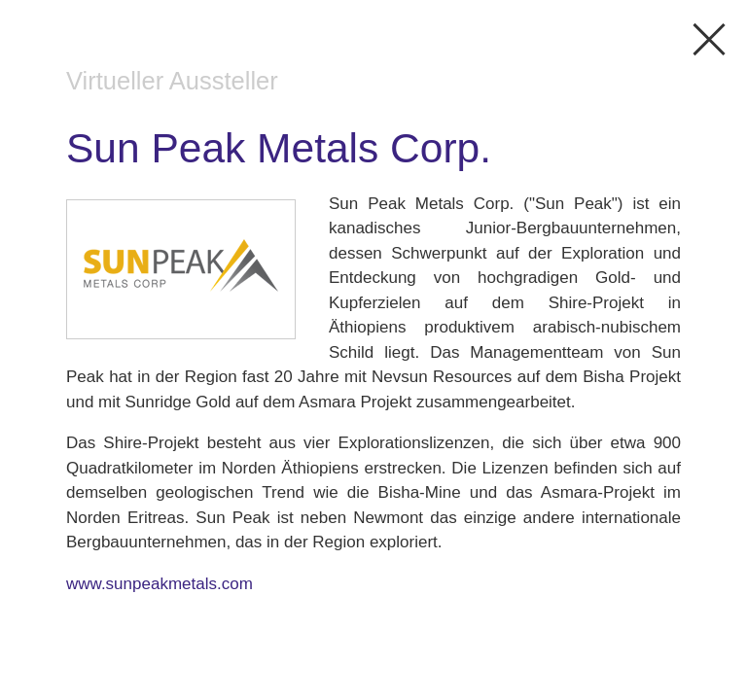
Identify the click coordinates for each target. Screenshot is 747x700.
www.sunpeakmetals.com (160, 584)
